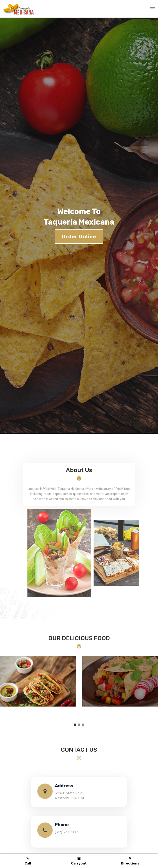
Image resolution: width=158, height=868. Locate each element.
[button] (75, 725)
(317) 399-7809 (66, 832)
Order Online (79, 236)
